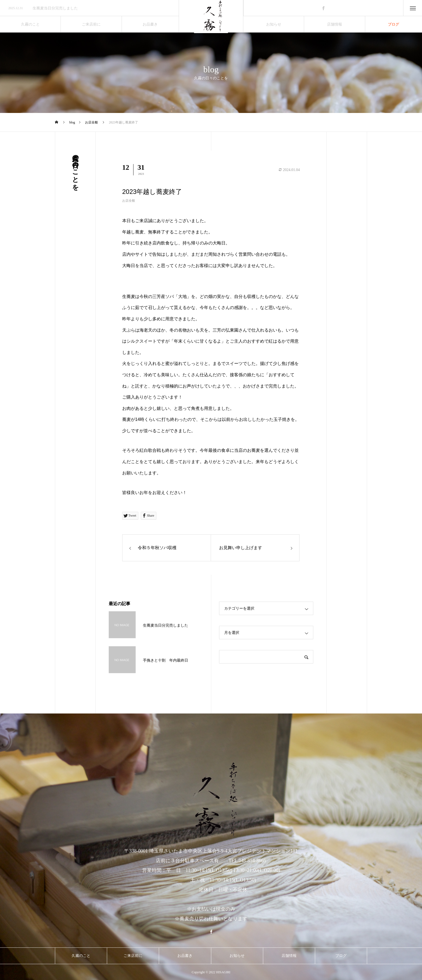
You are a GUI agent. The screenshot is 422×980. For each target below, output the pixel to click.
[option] (89, 8)
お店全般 (129, 201)
